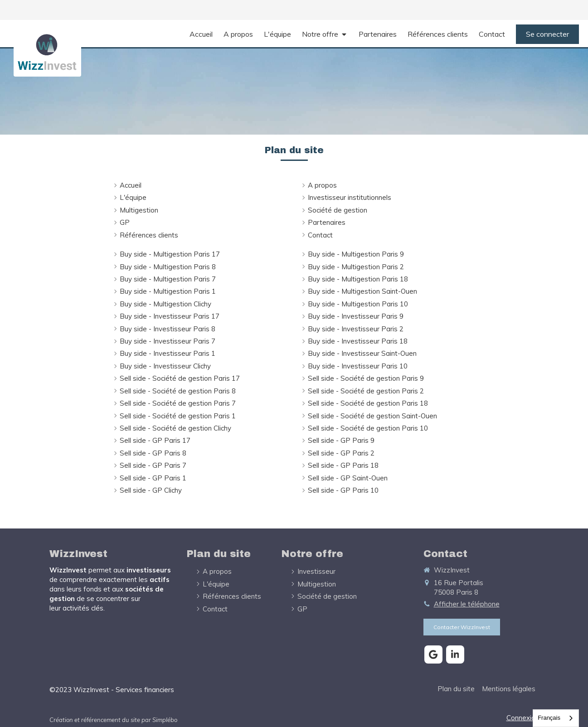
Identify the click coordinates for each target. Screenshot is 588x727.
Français (549, 718)
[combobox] (556, 718)
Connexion (523, 718)
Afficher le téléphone (467, 604)
